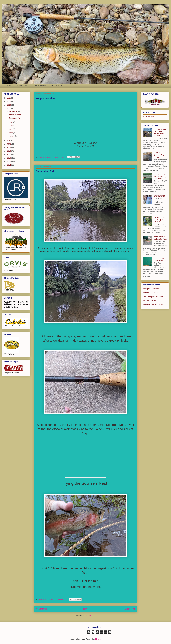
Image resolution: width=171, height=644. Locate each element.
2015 (9, 161)
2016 (9, 158)
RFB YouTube (149, 116)
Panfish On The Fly (151, 293)
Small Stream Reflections (153, 305)
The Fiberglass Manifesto (153, 297)
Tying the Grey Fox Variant (160, 259)
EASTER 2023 (160, 196)
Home (86, 609)
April (11, 133)
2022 (9, 108)
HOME (9, 86)
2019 (9, 147)
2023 (9, 105)
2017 (9, 154)
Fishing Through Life (151, 301)
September (14, 111)
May (11, 129)
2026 (9, 98)
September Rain (46, 171)
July (11, 122)
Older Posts (130, 609)
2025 (9, 101)
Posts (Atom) (91, 616)
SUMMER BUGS (23, 86)
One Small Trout (57, 86)
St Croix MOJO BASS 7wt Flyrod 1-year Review (160, 132)
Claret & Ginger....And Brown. (159, 155)
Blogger (98, 639)
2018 (9, 151)
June (11, 126)
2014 (9, 165)
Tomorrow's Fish (40, 86)
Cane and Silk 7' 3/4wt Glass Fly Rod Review (160, 177)
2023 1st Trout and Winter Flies (160, 238)
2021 (9, 141)
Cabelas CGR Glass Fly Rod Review (159, 220)
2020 (9, 144)
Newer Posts (42, 609)
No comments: (61, 599)
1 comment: (60, 157)
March (12, 136)
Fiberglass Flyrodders (152, 289)
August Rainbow (46, 98)
